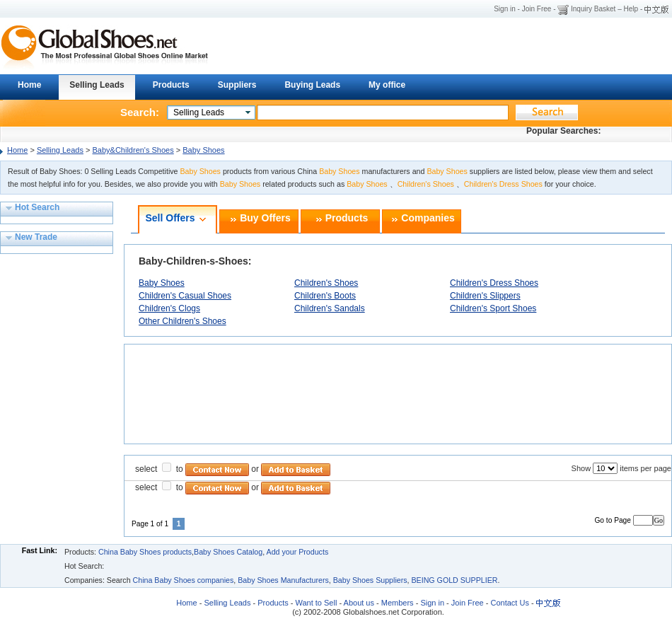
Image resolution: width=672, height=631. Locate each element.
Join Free (537, 9)
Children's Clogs (169, 308)
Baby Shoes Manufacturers (283, 580)
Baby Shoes (203, 150)
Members (398, 603)
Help (631, 9)
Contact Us (508, 603)
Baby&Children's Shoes (133, 150)
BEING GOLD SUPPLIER (454, 580)
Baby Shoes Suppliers (370, 580)
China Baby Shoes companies (184, 580)
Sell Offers (170, 219)
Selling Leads (97, 85)
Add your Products (298, 552)
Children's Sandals (330, 308)
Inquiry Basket (593, 9)
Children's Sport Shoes (493, 308)
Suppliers (237, 85)
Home (29, 85)
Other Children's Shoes (183, 321)
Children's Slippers (485, 296)
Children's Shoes (326, 283)
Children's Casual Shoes (185, 296)
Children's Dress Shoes (494, 283)
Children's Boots (325, 296)
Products (171, 85)
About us (359, 603)
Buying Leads (312, 85)
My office (387, 85)
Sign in (505, 9)
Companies (428, 219)
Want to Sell (316, 603)
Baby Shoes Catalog (228, 552)
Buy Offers (265, 219)
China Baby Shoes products (145, 552)
